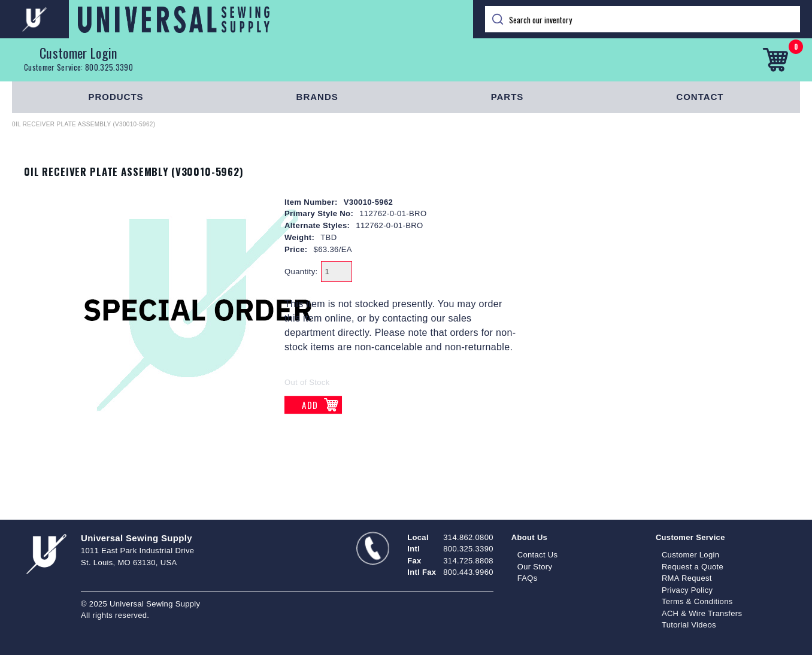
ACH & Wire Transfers (702, 613)
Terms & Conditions (697, 601)
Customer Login (78, 53)
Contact (700, 97)
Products (116, 97)
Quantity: (301, 272)
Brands (317, 97)
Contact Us (538, 555)
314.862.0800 (468, 537)
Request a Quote (693, 567)
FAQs (528, 578)
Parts (507, 97)
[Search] (643, 19)
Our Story (535, 567)
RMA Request (687, 578)
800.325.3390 (109, 67)
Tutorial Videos (689, 625)
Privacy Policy (687, 590)
